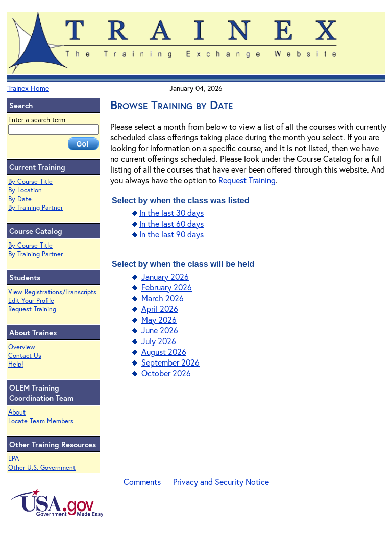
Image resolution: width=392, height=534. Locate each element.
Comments (142, 482)
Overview (22, 347)
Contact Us (25, 356)
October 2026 (166, 373)
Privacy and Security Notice (221, 482)
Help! (16, 364)
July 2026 (159, 341)
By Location (25, 190)
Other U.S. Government (42, 467)
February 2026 (167, 287)
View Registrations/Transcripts (52, 292)
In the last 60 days (171, 223)
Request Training (32, 309)
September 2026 (170, 362)
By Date (20, 199)
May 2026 (159, 319)
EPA (14, 459)
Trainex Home (28, 88)
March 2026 (163, 298)
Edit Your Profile (31, 300)
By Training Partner (35, 208)
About (17, 412)
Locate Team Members (41, 421)
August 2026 (164, 351)
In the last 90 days (171, 234)
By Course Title (30, 181)
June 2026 (160, 330)
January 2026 (165, 276)
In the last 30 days (171, 213)
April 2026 (160, 309)
